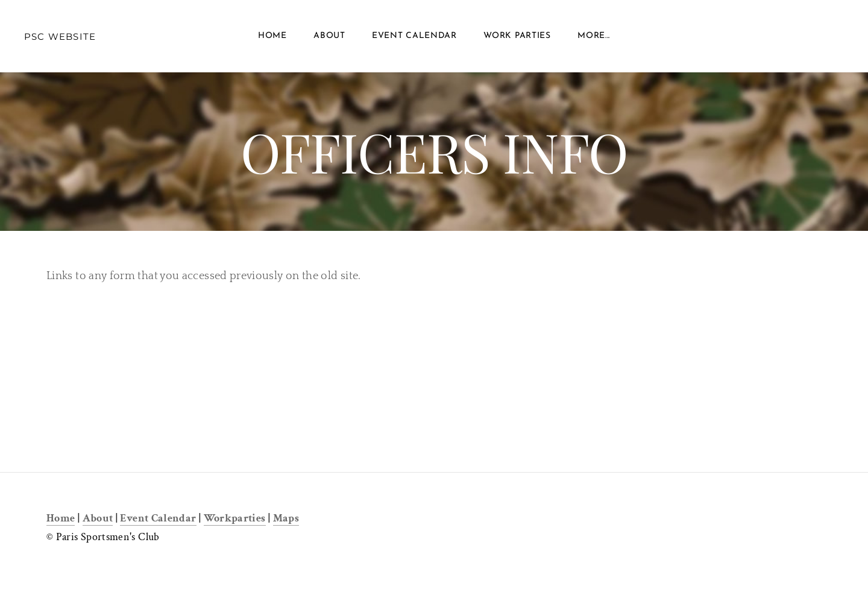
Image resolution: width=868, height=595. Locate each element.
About (329, 36)
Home (272, 36)
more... (594, 36)
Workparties (235, 518)
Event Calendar (414, 36)
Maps (286, 518)
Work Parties (517, 36)
